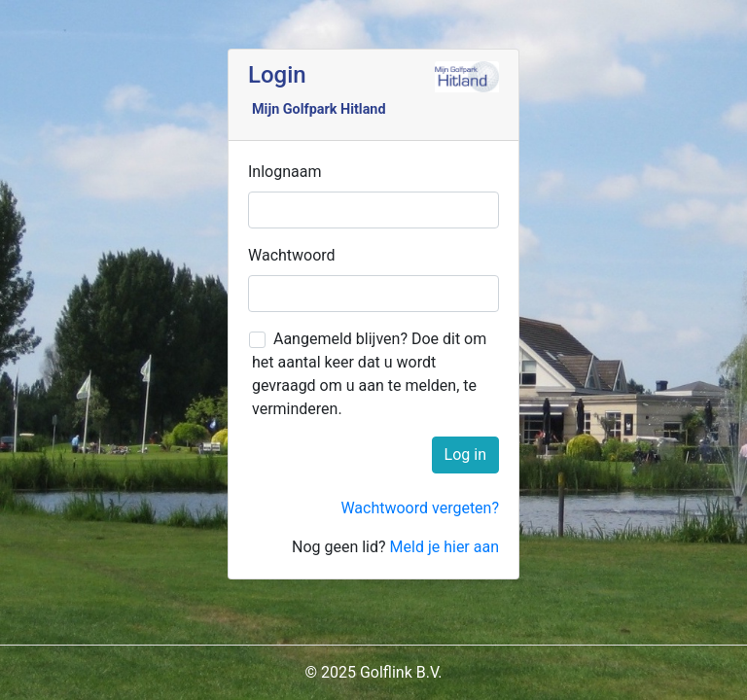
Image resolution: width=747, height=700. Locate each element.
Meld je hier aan (445, 547)
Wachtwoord (292, 255)
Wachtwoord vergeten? (420, 508)
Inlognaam (285, 172)
